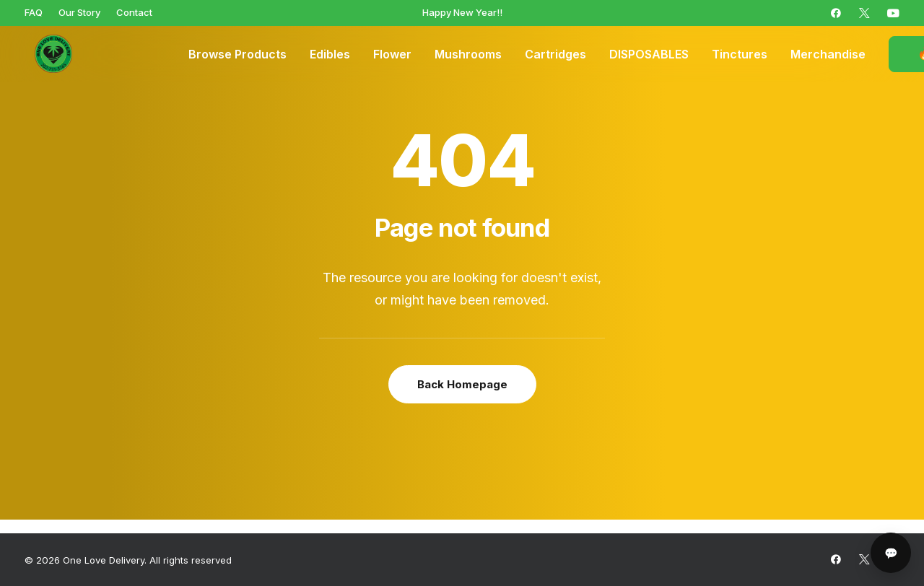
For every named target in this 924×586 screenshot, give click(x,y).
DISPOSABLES (649, 54)
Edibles (330, 54)
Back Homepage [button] (462, 384)
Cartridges (555, 54)
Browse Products (237, 54)
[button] (836, 13)
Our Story (79, 12)
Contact (134, 12)
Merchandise (828, 54)
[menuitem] (34, 12)
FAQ (34, 12)
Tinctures (740, 54)
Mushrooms (468, 54)
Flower (392, 54)
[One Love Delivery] (46, 54)
